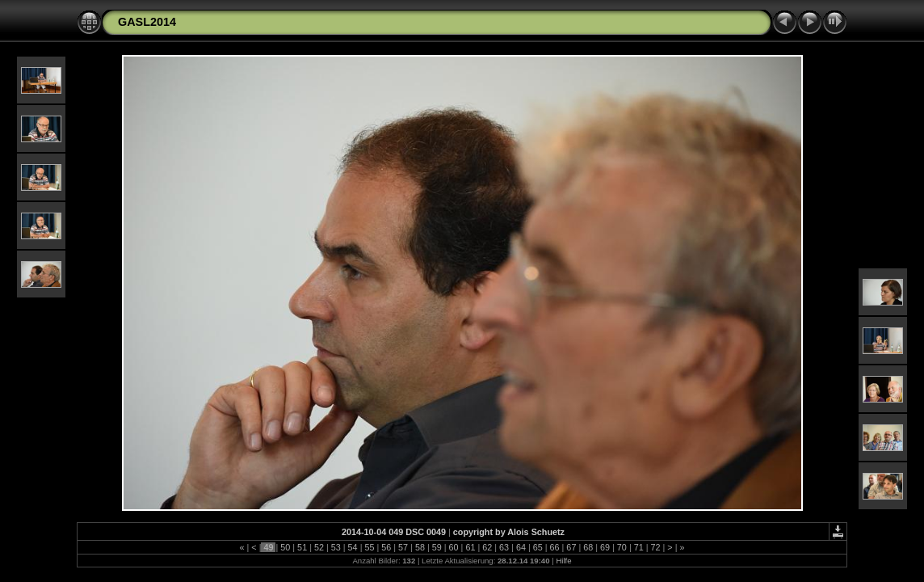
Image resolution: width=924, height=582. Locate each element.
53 (336, 547)
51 (302, 547)
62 (487, 547)
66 (555, 547)
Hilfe (563, 561)
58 (420, 547)
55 (369, 547)
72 (656, 547)
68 (588, 547)
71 (639, 547)
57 (403, 547)
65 (538, 547)
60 (454, 547)
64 (521, 547)
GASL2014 (147, 22)
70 (622, 547)
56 (386, 547)
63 (504, 547)
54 (353, 547)
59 (437, 547)
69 (605, 547)
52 (319, 547)
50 (285, 547)
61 (470, 547)
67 (571, 547)
